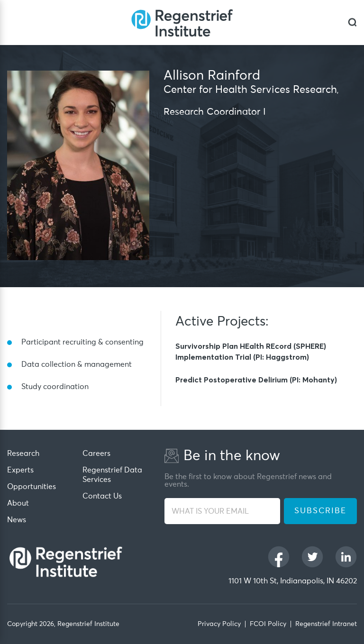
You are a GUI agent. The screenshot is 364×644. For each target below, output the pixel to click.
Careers (96, 454)
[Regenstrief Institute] (182, 23)
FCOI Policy (268, 624)
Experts (20, 470)
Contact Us (102, 496)
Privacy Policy (219, 624)
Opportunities (32, 487)
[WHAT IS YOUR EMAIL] (222, 511)
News (17, 520)
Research (23, 454)
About (18, 503)
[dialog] (352, 23)
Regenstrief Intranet (326, 624)
